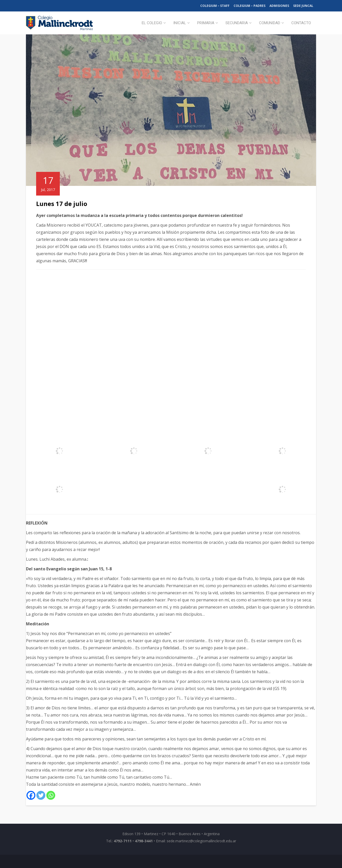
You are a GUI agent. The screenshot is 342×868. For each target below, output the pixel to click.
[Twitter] (41, 795)
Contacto (301, 23)
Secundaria (237, 23)
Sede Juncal (303, 6)
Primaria (206, 23)
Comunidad (270, 23)
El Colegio (152, 23)
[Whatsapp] (51, 795)
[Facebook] (31, 795)
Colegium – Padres (250, 6)
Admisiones (279, 6)
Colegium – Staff (215, 6)
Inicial (180, 23)
